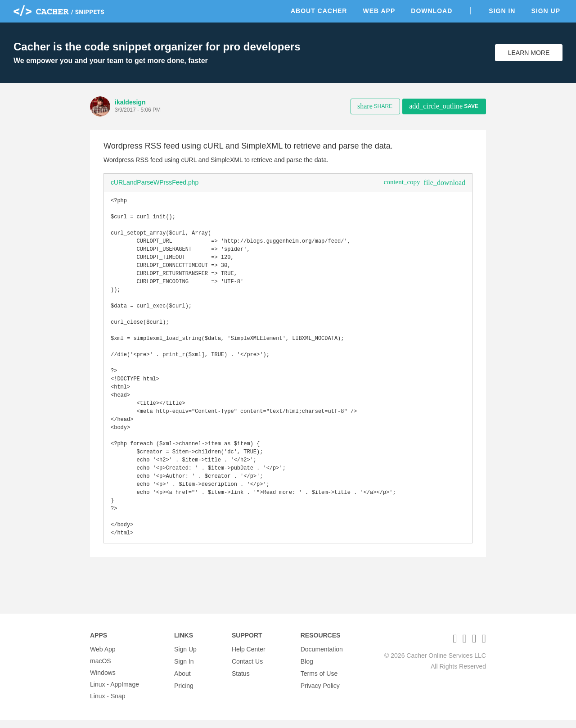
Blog (307, 669)
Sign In (502, 11)
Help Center (249, 657)
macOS (101, 669)
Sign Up (546, 11)
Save (444, 106)
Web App (379, 11)
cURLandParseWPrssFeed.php (155, 182)
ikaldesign (130, 102)
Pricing (184, 692)
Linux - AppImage (115, 692)
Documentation (322, 657)
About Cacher (319, 11)
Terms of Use (319, 681)
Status (241, 681)
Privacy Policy (320, 692)
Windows (103, 681)
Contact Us (247, 669)
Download (432, 11)
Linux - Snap (108, 704)
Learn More (529, 53)
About (182, 681)
